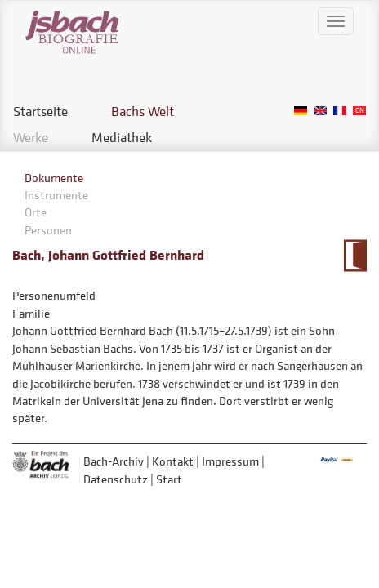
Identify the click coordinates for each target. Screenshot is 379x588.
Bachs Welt (143, 111)
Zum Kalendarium (355, 256)
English (320, 111)
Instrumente (56, 195)
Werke (31, 137)
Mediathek (122, 137)
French (340, 111)
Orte (36, 212)
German (301, 111)
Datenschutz (116, 479)
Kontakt (173, 461)
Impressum (230, 461)
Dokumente (54, 178)
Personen (48, 230)
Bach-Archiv (114, 461)
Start (169, 479)
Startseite (40, 111)
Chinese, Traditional (359, 111)
